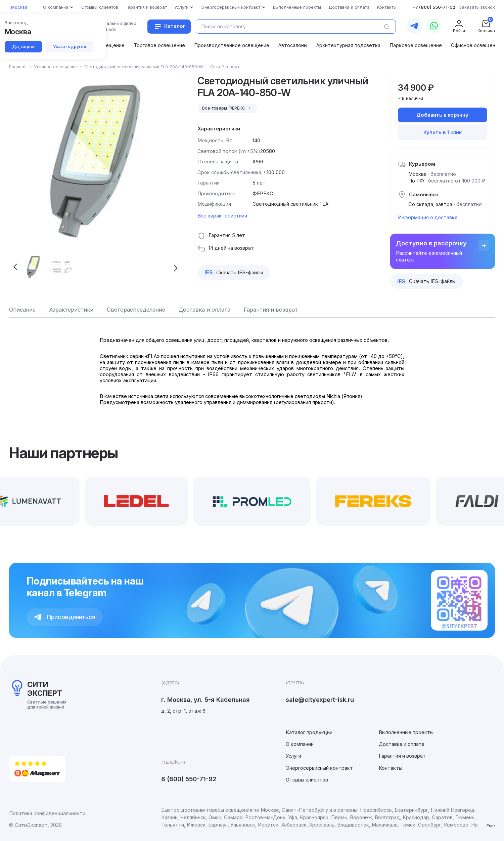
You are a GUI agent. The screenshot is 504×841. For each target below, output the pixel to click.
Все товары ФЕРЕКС (227, 108)
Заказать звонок (477, 7)
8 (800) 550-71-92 (189, 779)
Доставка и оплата (402, 744)
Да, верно (23, 47)
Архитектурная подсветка (348, 45)
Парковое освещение (416, 45)
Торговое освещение (159, 45)
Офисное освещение (476, 45)
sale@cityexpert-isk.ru (320, 699)
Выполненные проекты (406, 732)
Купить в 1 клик (443, 132)
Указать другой (70, 47)
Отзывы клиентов (307, 780)
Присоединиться (65, 617)
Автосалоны (293, 45)
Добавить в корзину (442, 115)
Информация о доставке (428, 217)
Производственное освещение (232, 45)
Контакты (391, 768)
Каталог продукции (309, 732)
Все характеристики (222, 216)
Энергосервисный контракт (319, 768)
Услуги (293, 756)
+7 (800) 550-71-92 (434, 7)
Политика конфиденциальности (47, 813)
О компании (300, 744)
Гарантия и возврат (402, 756)
